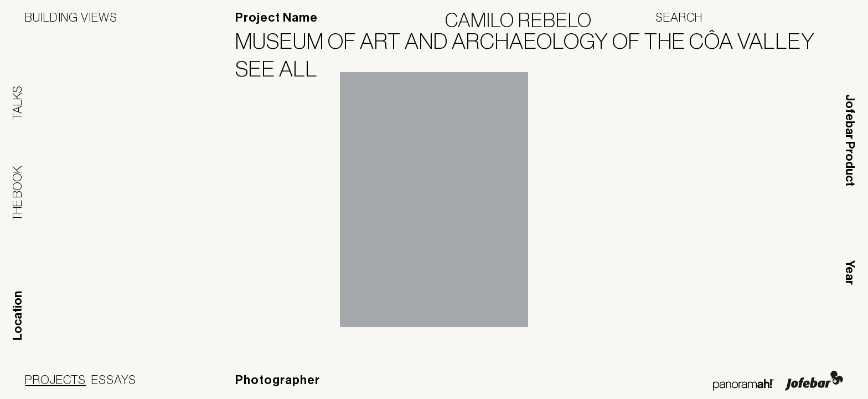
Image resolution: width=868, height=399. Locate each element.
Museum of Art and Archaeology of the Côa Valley (532, 41)
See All (283, 69)
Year (850, 273)
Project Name (277, 18)
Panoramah (743, 385)
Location (18, 316)
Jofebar (814, 381)
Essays (114, 380)
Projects (55, 380)
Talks (17, 103)
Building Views (71, 17)
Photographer (278, 380)
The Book (17, 193)
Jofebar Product (850, 140)
